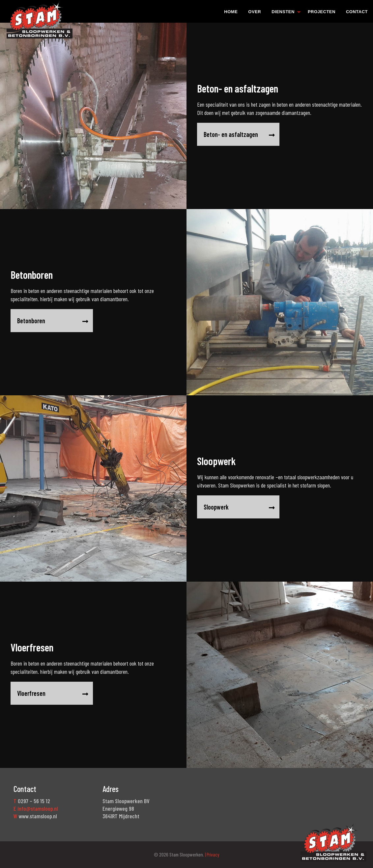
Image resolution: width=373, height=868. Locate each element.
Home (231, 12)
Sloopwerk (251, 507)
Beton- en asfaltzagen (239, 134)
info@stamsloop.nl (38, 808)
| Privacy (212, 855)
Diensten (283, 12)
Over (255, 12)
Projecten (322, 12)
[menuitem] (231, 11)
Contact (357, 12)
